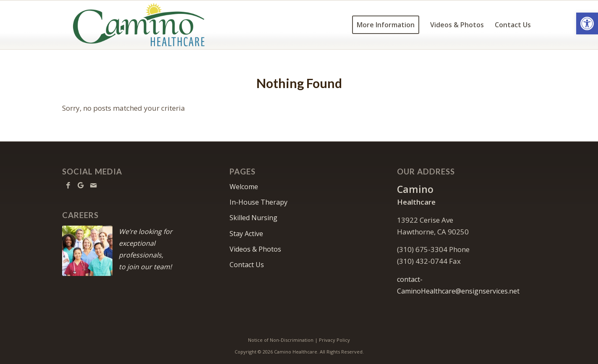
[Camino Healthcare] (139, 25)
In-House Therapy (259, 202)
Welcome (244, 187)
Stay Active (246, 234)
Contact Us (247, 265)
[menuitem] (386, 25)
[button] (587, 23)
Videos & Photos (255, 249)
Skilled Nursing (253, 218)
